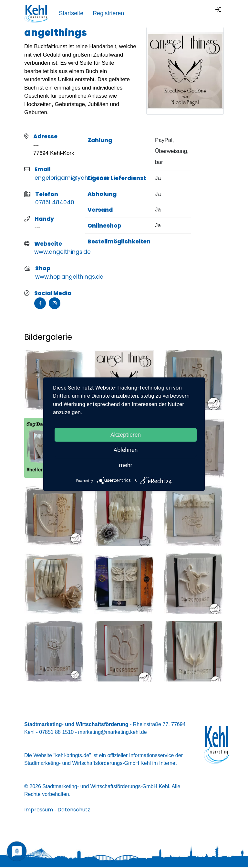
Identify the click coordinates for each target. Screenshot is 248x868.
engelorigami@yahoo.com (72, 178)
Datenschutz (74, 810)
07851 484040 (55, 203)
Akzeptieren (126, 435)
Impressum (39, 810)
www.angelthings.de (62, 252)
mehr (125, 465)
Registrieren (182, 13)
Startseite (145, 13)
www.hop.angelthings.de (69, 277)
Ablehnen (125, 450)
